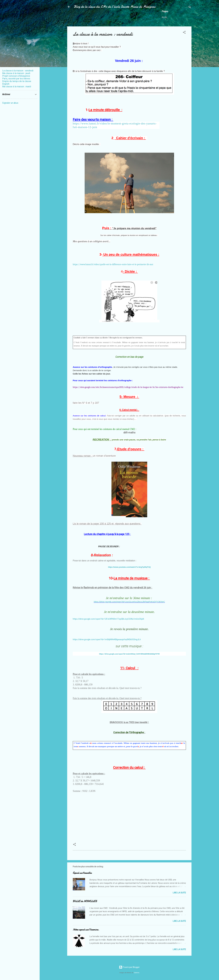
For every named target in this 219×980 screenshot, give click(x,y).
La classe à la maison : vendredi (18, 71)
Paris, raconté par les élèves (16, 79)
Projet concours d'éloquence (16, 76)
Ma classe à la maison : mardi (17, 87)
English (6, 84)
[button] (184, 33)
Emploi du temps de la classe (17, 81)
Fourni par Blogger (129, 967)
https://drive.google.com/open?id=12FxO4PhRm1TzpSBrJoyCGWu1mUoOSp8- (109, 619)
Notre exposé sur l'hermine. (86, 930)
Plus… (165, 17)
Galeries (137, 973)
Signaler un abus (10, 103)
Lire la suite (179, 893)
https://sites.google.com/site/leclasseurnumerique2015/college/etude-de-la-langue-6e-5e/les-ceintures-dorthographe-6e (128, 387)
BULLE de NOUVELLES (85, 901)
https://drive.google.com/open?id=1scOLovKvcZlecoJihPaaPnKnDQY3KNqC (129, 602)
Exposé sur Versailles (82, 873)
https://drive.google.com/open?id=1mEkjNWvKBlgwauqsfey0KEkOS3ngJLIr (107, 639)
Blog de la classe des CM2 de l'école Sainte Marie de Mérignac (115, 7)
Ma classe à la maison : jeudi (16, 73)
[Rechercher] (190, 8)
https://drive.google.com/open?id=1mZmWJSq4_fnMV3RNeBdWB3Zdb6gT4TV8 (129, 654)
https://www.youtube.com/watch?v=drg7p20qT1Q (129, 567)
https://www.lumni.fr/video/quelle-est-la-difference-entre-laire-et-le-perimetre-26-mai (113, 264)
